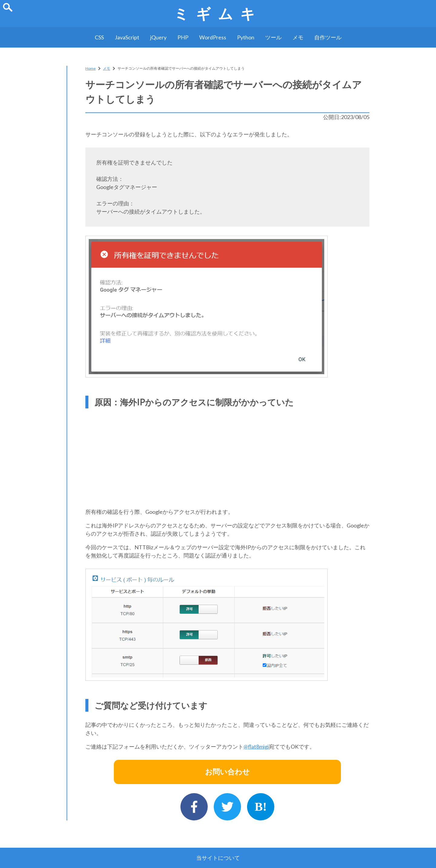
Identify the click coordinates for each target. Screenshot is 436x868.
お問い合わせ (227, 772)
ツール (273, 37)
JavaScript (127, 37)
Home (91, 68)
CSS (99, 37)
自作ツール (328, 37)
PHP (183, 37)
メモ (298, 37)
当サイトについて (218, 858)
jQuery (158, 37)
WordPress (213, 37)
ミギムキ (218, 13)
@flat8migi (256, 747)
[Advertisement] (227, 456)
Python (246, 37)
